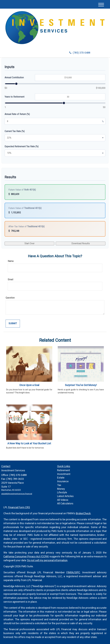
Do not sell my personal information (47, 560)
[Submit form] (13, 324)
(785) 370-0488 (80, 53)
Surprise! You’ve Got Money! (81, 385)
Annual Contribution (14, 78)
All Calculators (65, 503)
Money (61, 489)
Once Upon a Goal (29, 385)
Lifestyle (62, 492)
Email (10, 279)
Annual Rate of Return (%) (17, 114)
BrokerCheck (83, 513)
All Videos (63, 500)
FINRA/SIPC (73, 572)
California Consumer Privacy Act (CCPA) (26, 556)
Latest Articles (65, 496)
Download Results (81, 243)
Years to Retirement (14, 97)
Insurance (63, 481)
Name (11, 261)
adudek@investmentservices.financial (17, 494)
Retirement (64, 470)
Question (10, 298)
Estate (61, 478)
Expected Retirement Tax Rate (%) (22, 146)
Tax (59, 485)
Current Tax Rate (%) (15, 131)
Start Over (30, 243)
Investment (64, 474)
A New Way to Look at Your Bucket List (29, 443)
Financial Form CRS (19, 507)
